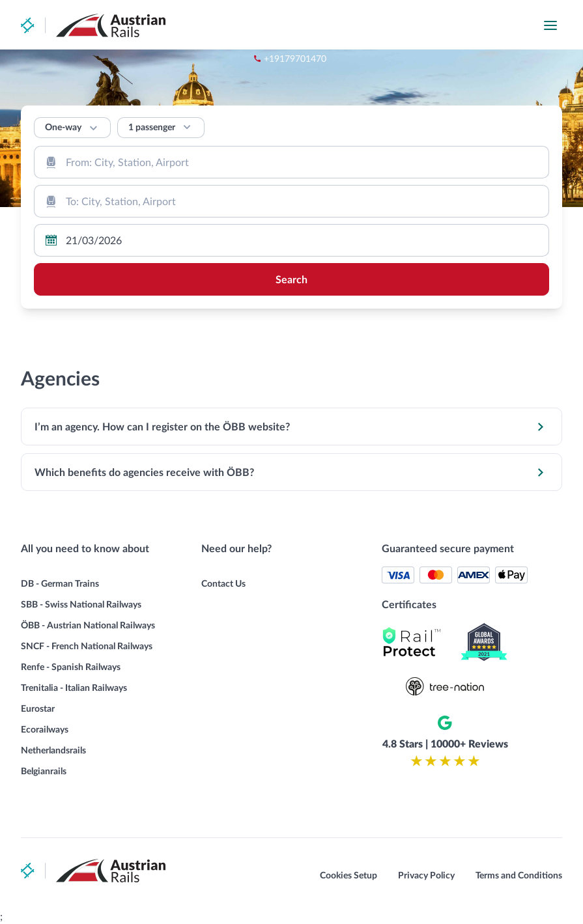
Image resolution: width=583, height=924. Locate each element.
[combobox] (291, 162)
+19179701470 (379, 26)
